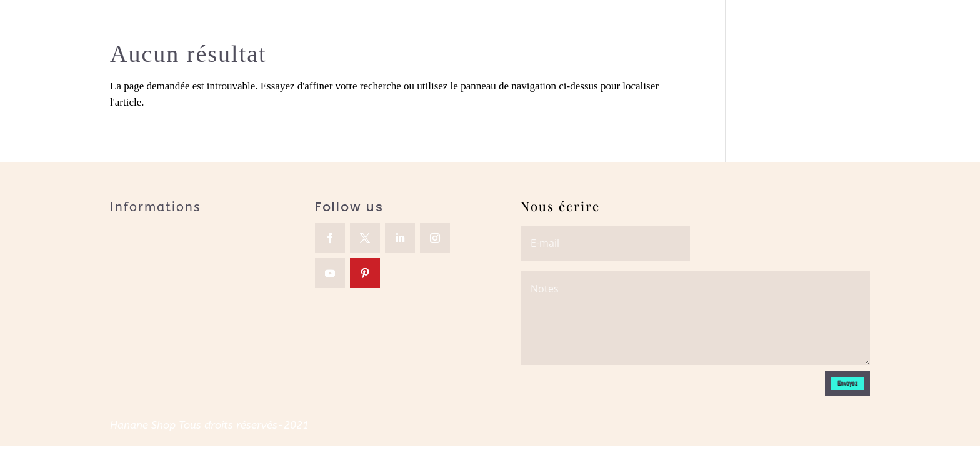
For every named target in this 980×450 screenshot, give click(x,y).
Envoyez (847, 383)
